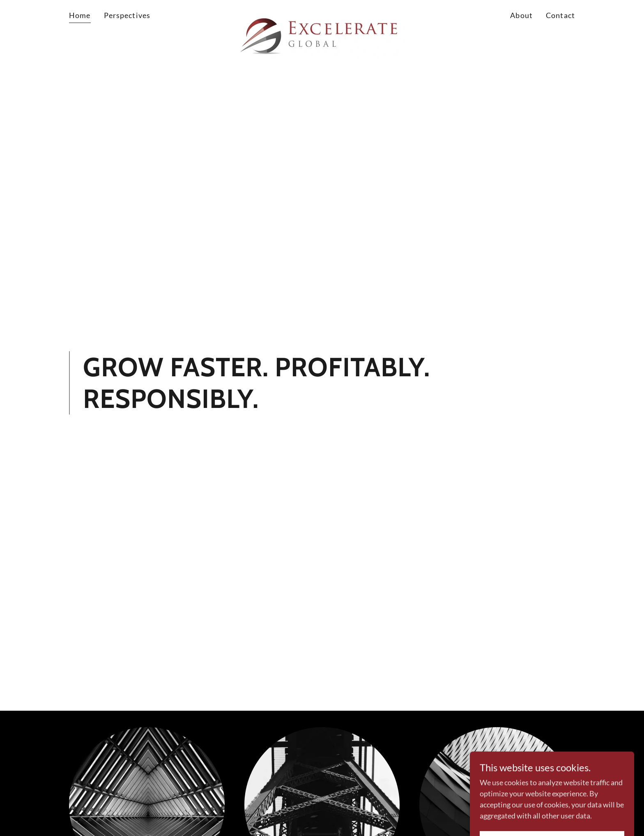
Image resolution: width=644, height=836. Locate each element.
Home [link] (80, 15)
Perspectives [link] (127, 15)
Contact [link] (560, 15)
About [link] (521, 15)
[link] (322, 14)
